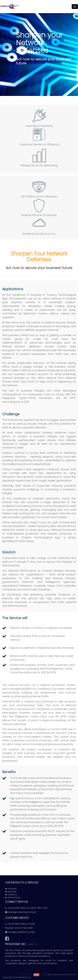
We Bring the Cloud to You (39, 234)
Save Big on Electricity (39, 126)
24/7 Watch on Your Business (39, 196)
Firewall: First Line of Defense (39, 215)
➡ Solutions (11, 895)
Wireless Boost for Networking (39, 165)
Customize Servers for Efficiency (39, 144)
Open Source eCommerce (61, 974)
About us (33, 944)
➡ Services (11, 892)
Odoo (36, 975)
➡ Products (11, 889)
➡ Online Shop (13, 897)
